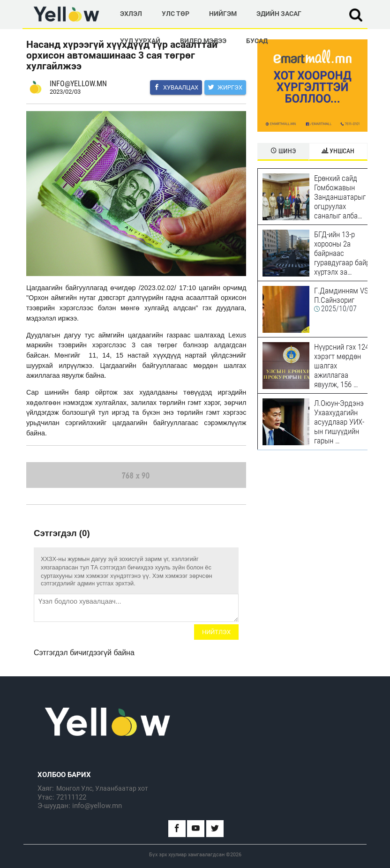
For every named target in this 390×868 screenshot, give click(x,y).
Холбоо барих (64, 775)
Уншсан (338, 151)
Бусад (257, 41)
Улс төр (176, 14)
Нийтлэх (216, 632)
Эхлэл (131, 14)
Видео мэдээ (203, 41)
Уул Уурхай (140, 41)
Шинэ (283, 151)
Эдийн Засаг (279, 14)
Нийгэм (223, 14)
